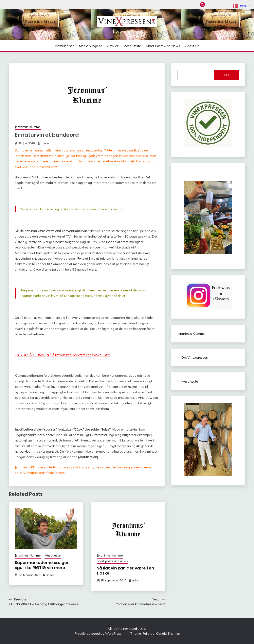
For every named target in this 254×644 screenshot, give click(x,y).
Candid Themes (168, 633)
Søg (227, 75)
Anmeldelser (209, 5)
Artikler (223, 5)
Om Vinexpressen (195, 357)
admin (45, 143)
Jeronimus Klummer (192, 334)
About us (192, 46)
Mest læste (229, 5)
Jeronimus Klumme (28, 127)
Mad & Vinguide (216, 5)
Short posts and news (163, 46)
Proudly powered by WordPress (98, 633)
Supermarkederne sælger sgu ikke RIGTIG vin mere (42, 565)
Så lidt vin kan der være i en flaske (125, 571)
